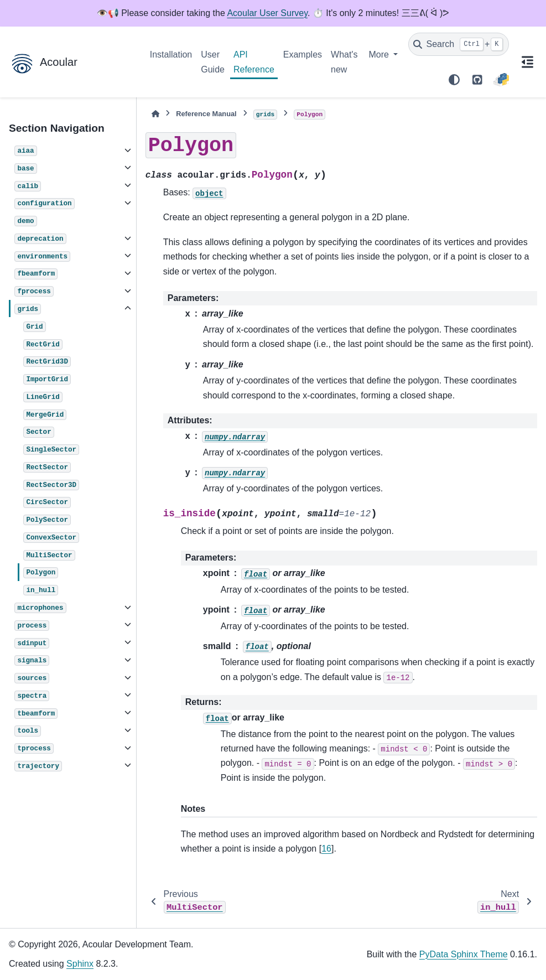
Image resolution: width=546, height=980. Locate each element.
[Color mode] (454, 80)
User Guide (213, 62)
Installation (171, 55)
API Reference (254, 62)
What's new (344, 62)
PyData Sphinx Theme (464, 954)
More (380, 55)
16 (326, 849)
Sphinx (80, 964)
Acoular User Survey (267, 13)
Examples (303, 55)
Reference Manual (206, 114)
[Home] (155, 114)
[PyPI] (501, 80)
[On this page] (527, 62)
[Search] (459, 44)
